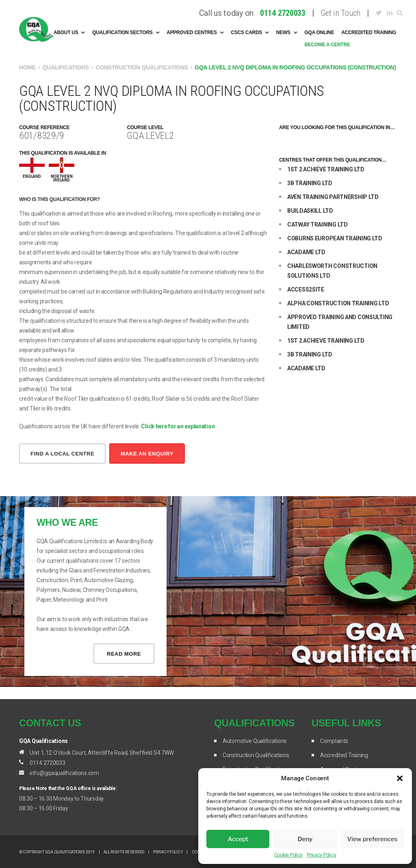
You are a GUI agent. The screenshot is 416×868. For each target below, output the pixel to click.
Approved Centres (192, 32)
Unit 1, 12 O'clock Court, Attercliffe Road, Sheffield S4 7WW (102, 753)
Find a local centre (62, 454)
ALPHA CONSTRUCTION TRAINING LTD (338, 303)
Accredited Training (369, 32)
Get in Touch (340, 13)
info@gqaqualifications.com (64, 773)
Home (27, 67)
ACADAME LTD (306, 252)
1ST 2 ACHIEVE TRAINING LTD (326, 169)
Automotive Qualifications (255, 741)
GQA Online (319, 32)
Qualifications (66, 67)
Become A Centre (327, 45)
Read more (124, 654)
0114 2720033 (48, 763)
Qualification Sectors (122, 32)
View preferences (372, 839)
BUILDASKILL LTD (310, 211)
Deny (305, 839)
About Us (66, 32)
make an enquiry (147, 454)
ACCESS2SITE (306, 289)
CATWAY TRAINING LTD (317, 225)
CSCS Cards (247, 32)
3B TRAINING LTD (310, 183)
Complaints (334, 741)
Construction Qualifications (142, 67)
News (283, 32)
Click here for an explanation (178, 426)
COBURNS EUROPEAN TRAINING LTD (335, 238)
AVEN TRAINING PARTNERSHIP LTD (333, 197)
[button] (400, 778)
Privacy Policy (321, 855)
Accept (238, 839)
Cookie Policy (288, 855)
